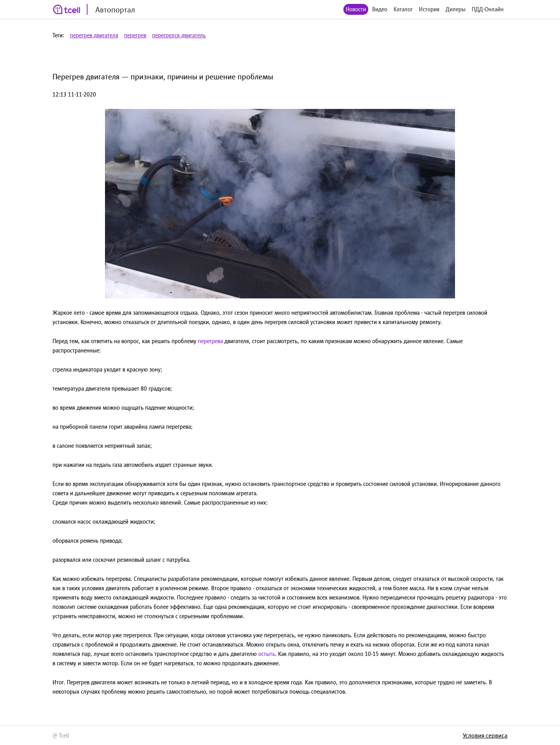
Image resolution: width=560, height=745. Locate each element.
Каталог (403, 9)
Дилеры (456, 9)
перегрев (135, 35)
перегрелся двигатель (179, 35)
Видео (380, 9)
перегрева (210, 341)
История (429, 9)
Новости (356, 9)
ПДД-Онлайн (488, 9)
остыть (267, 654)
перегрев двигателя (94, 35)
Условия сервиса (485, 735)
